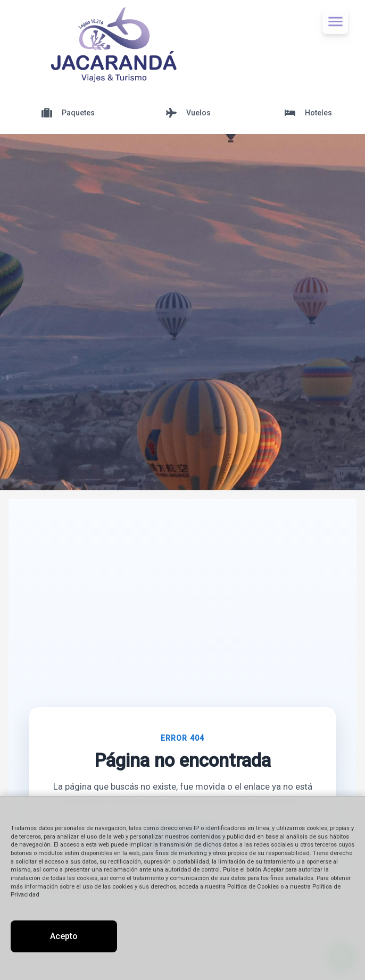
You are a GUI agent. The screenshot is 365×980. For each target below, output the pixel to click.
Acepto (64, 936)
